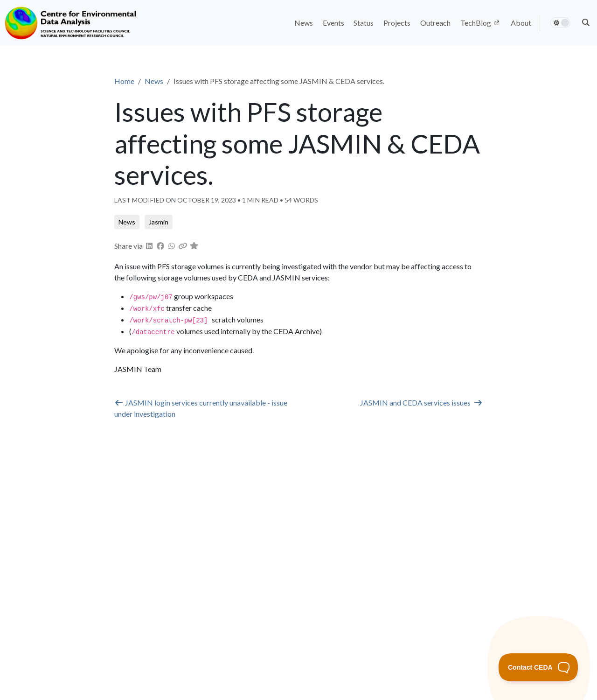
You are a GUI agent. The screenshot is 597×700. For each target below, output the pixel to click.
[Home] (72, 23)
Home (124, 81)
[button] (586, 23)
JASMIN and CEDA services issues (421, 402)
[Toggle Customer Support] (538, 667)
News (154, 81)
